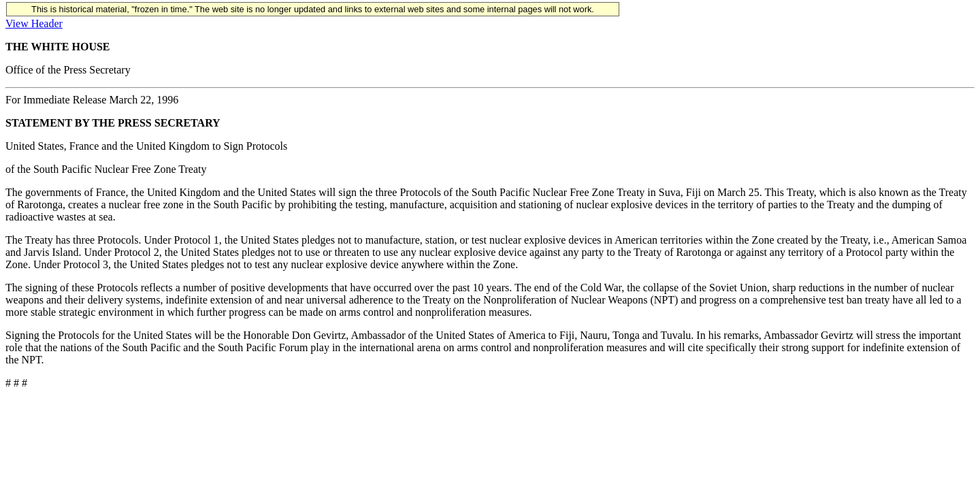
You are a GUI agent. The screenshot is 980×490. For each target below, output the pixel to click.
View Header (34, 23)
